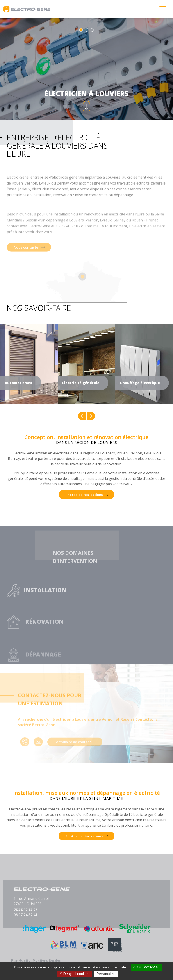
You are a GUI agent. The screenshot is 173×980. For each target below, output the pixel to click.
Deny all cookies (74, 974)
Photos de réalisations (84, 495)
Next (91, 416)
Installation (37, 601)
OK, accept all (146, 967)
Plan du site (21, 960)
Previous (82, 416)
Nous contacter (27, 265)
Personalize (106, 974)
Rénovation (35, 634)
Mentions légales (47, 960)
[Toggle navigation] (163, 9)
